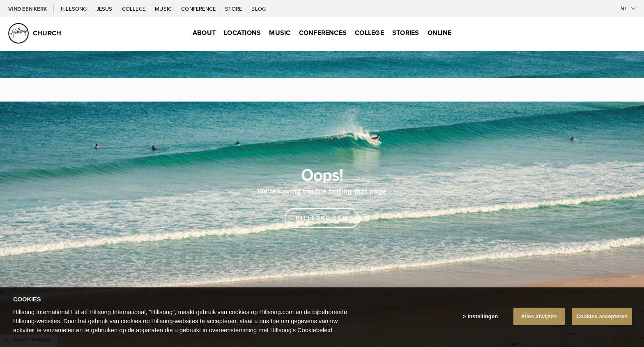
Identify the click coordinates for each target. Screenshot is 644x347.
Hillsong (75, 9)
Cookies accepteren (602, 316)
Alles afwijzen (539, 316)
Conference (199, 9)
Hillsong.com (322, 218)
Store (234, 9)
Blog (259, 9)
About (204, 33)
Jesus (105, 9)
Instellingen (483, 316)
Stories (406, 33)
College (134, 9)
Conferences (323, 33)
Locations (242, 33)
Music (164, 9)
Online (439, 33)
